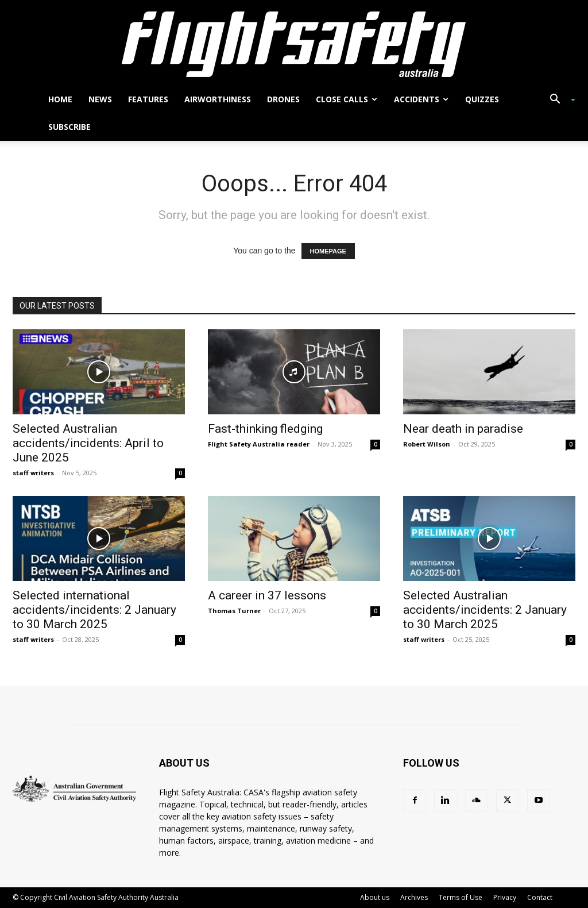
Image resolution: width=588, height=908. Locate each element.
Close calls (347, 99)
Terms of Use (461, 897)
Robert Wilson (427, 444)
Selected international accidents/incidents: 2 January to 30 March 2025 (94, 610)
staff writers (33, 473)
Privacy (505, 897)
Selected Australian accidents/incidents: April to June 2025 (88, 443)
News (100, 99)
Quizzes (482, 99)
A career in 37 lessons (267, 595)
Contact (540, 897)
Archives (414, 897)
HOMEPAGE (328, 251)
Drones (283, 99)
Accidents (421, 99)
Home (60, 99)
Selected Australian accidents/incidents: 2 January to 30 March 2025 (485, 610)
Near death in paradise (463, 429)
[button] (558, 100)
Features (148, 99)
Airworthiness (218, 99)
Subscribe (69, 127)
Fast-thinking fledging (265, 429)
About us (375, 897)
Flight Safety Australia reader (259, 444)
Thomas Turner (234, 611)
